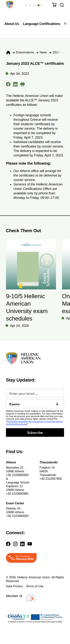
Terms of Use (35, 586)
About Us (12, 24)
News (43, 52)
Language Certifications (41, 24)
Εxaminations (25, 52)
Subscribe (35, 432)
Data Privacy (14, 586)
